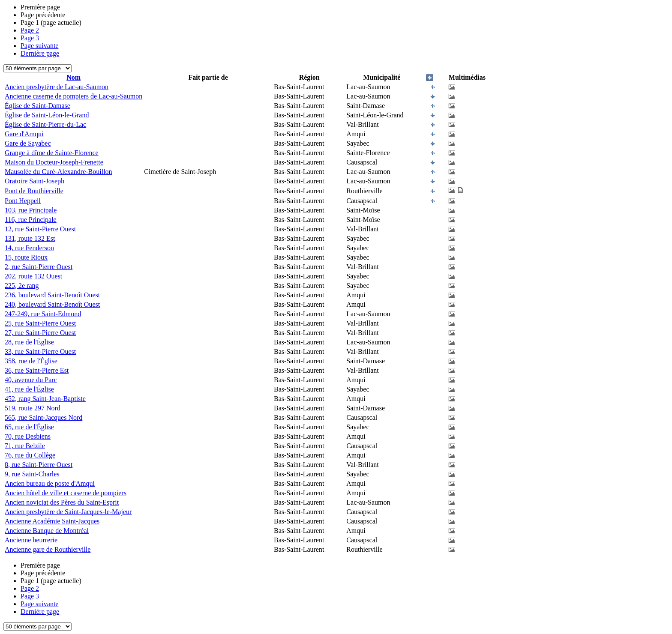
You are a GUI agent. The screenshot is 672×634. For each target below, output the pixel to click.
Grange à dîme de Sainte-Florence (52, 153)
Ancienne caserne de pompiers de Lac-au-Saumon (73, 96)
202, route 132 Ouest (33, 276)
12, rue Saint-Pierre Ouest (40, 229)
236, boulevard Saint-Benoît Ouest (52, 295)
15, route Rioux (26, 257)
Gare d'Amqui (24, 134)
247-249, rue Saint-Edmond (43, 314)
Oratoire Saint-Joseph (34, 181)
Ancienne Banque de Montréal (47, 531)
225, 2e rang (22, 286)
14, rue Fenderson (29, 248)
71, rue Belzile (25, 446)
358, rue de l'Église (31, 361)
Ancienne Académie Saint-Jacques (52, 521)
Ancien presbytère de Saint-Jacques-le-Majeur (68, 512)
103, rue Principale (31, 210)
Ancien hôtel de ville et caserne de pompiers (66, 493)
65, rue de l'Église (29, 427)
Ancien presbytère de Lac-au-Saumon (57, 87)
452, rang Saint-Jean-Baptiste (45, 399)
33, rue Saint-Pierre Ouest (40, 351)
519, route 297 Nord (33, 408)
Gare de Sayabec (28, 143)
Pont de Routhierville (34, 191)
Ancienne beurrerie (31, 540)
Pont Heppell (23, 201)
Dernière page (40, 53)
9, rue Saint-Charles (32, 474)
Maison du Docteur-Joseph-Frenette (54, 162)
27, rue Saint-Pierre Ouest (40, 333)
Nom (73, 77)
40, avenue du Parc (31, 380)
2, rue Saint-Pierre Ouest (39, 267)
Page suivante (39, 46)
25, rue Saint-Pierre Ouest (40, 323)
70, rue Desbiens (28, 436)
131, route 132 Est (30, 238)
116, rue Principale (31, 220)
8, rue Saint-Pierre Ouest (39, 465)
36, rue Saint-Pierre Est (37, 370)
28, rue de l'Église (29, 342)
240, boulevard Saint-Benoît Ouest (52, 304)
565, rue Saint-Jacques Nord (43, 417)
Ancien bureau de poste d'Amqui (50, 483)
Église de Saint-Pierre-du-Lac (45, 124)
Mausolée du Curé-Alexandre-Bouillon (58, 172)
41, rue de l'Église (29, 389)
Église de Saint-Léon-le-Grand (47, 115)
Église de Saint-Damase (37, 106)
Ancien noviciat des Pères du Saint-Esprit (62, 502)
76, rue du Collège (30, 455)
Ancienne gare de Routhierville (48, 549)
